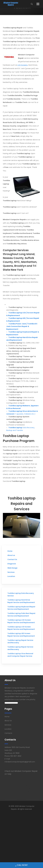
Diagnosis (12, 564)
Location (11, 576)
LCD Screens (23, 65)
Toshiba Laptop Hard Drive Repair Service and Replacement (21, 601)
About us (11, 555)
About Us (8, 721)
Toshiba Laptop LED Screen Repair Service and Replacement (21, 635)
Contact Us (12, 559)
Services (11, 572)
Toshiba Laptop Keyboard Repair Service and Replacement (21, 608)
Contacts (8, 733)
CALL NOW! (22, 865)
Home (10, 551)
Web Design (12, 568)
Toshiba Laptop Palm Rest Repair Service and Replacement (21, 615)
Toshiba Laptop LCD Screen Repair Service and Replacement (21, 621)
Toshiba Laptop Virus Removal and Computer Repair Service (20, 655)
